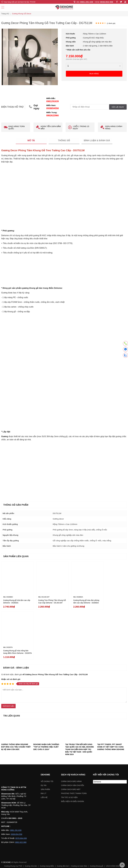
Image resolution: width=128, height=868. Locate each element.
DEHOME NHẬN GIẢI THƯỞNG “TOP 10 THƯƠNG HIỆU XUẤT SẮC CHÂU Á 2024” (46, 694)
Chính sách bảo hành (71, 728)
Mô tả (31, 141)
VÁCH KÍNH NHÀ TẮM (115, 813)
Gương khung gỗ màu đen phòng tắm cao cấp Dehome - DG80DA (79, 600)
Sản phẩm (45, 736)
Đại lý (44, 740)
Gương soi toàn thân (79, 813)
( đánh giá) (111, 23)
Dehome (45, 721)
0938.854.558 (107, 2)
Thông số (64, 141)
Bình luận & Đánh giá (97, 141)
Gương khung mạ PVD (13, 813)
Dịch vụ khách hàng (73, 721)
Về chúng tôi (47, 728)
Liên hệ (44, 744)
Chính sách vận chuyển (73, 732)
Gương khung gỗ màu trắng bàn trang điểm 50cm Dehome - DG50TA (112, 600)
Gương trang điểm (47, 813)
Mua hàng (94, 74)
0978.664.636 (21, 785)
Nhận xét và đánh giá (11, 626)
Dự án (44, 732)
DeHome (97, 728)
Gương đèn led (63, 813)
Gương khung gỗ (96, 813)
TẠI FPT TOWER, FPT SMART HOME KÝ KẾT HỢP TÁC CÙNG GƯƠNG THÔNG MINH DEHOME (111, 694)
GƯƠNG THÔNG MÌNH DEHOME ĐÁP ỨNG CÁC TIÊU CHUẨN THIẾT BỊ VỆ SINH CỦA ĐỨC (16, 694)
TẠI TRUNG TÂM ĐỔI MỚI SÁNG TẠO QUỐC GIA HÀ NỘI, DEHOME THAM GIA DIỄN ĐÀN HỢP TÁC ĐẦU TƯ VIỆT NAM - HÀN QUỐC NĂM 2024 (80, 696)
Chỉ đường (8, 861)
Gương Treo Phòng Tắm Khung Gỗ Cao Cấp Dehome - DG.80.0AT (48, 600)
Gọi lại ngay (118, 107)
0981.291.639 (87, 2)
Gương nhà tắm (31, 813)
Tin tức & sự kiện (69, 744)
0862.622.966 (21, 789)
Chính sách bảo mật (71, 736)
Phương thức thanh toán (74, 740)
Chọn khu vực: (51, 835)
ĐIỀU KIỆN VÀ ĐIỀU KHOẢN (72, 748)
